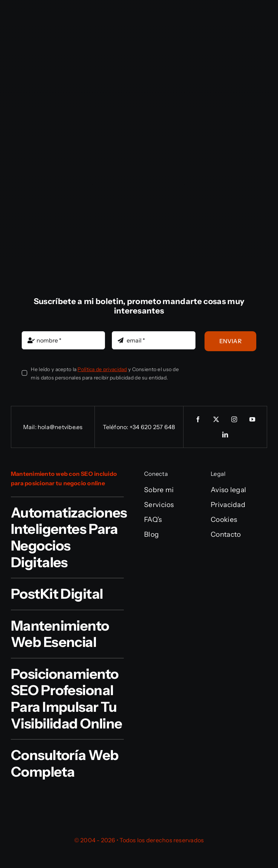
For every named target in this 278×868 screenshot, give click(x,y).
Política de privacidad (102, 369)
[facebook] (198, 419)
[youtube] (252, 419)
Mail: (30, 427)
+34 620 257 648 (152, 427)
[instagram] (234, 419)
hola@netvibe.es (60, 427)
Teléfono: (116, 427)
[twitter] (216, 419)
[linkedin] (225, 435)
